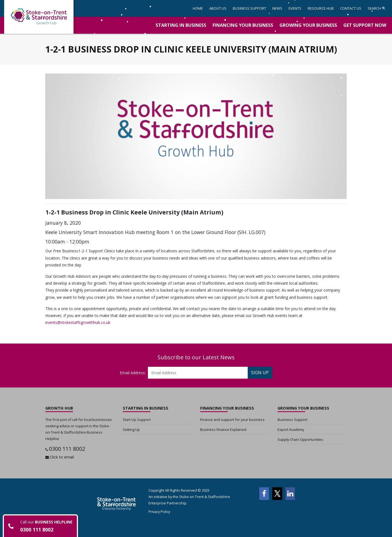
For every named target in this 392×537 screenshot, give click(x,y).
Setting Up (131, 429)
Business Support (292, 420)
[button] (249, 8)
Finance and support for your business (232, 420)
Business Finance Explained (223, 429)
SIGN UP (260, 373)
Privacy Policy (159, 512)
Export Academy (291, 429)
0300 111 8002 (67, 449)
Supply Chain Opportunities (300, 439)
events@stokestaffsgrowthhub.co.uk (78, 322)
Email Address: (133, 373)
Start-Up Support (137, 420)
